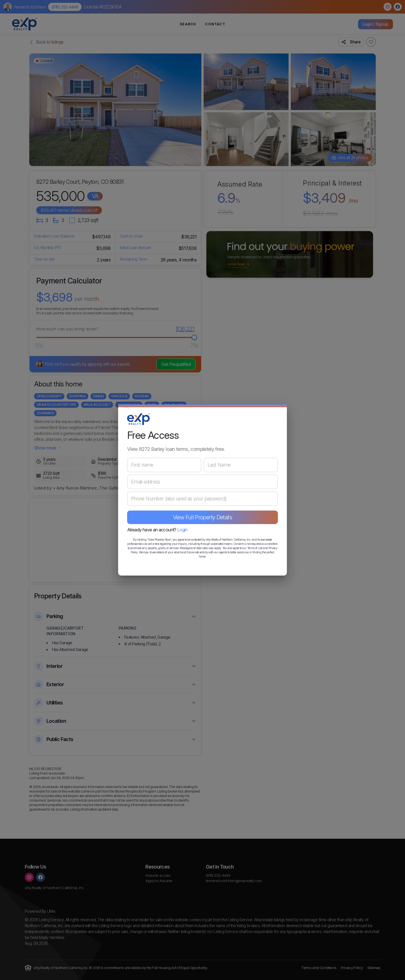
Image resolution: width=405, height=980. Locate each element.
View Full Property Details (202, 517)
